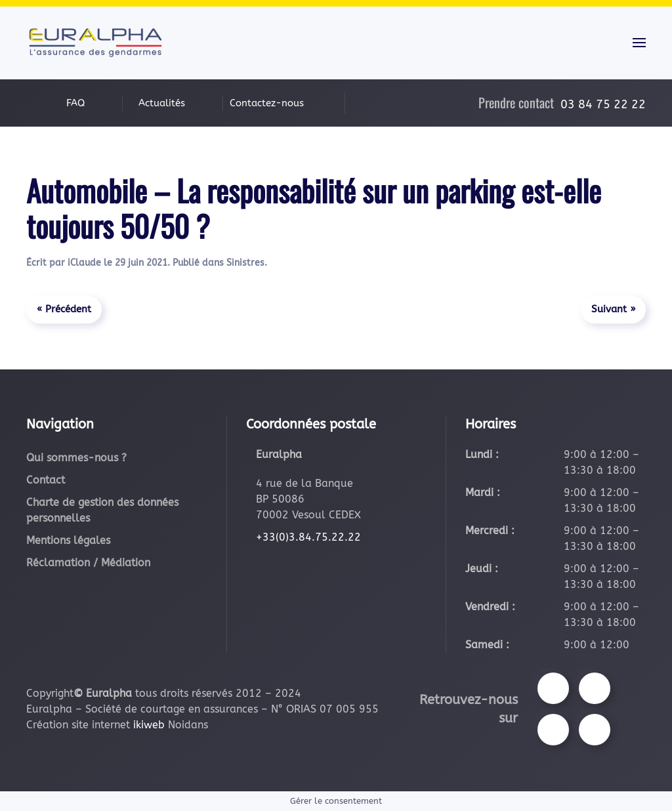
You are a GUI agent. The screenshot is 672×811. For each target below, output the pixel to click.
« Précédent (64, 309)
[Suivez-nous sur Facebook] (553, 688)
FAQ (75, 103)
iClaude (84, 263)
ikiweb (149, 725)
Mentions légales (68, 540)
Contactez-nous (267, 103)
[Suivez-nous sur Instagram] (595, 688)
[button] (639, 43)
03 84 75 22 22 (603, 104)
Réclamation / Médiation (88, 563)
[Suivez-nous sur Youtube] (553, 730)
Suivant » (613, 309)
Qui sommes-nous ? (76, 458)
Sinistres (245, 263)
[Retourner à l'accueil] (95, 43)
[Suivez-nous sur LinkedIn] (595, 730)
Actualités (162, 103)
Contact (46, 480)
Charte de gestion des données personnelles (102, 510)
